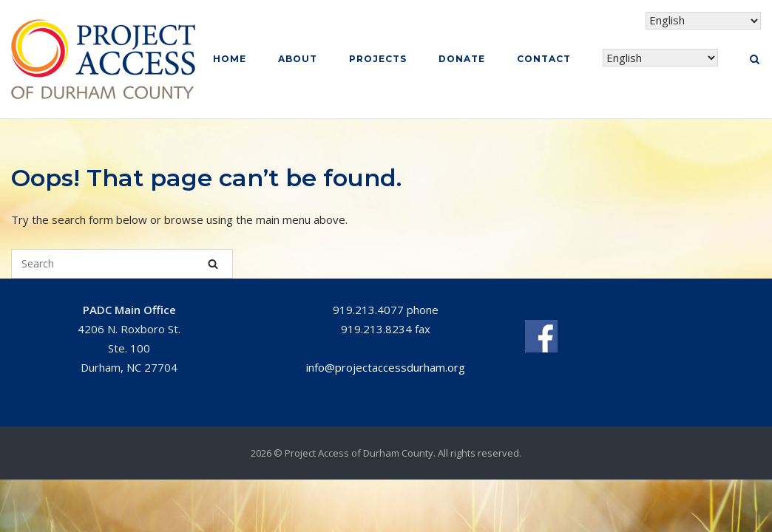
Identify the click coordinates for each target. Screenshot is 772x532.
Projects (378, 59)
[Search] (213, 264)
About (298, 59)
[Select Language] (660, 58)
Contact (544, 59)
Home (230, 59)
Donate (462, 59)
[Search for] (122, 264)
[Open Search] (755, 61)
